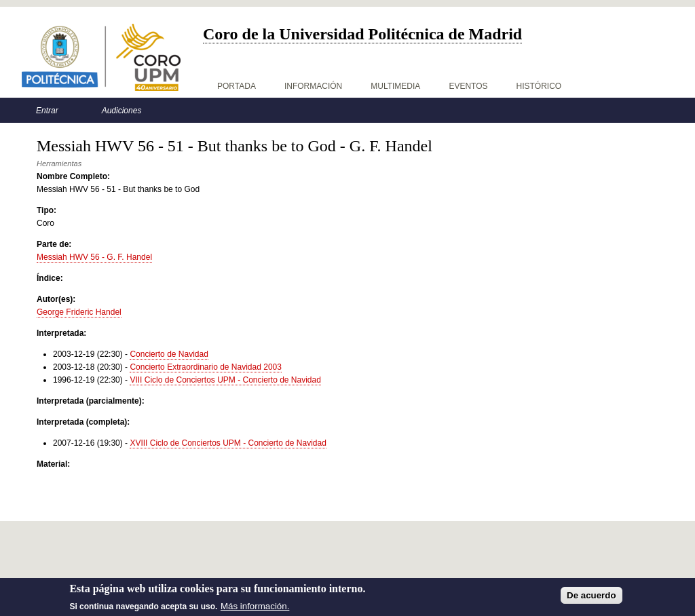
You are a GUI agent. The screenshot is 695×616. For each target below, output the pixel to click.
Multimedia (395, 86)
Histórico (539, 86)
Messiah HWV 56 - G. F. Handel (94, 257)
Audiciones (122, 111)
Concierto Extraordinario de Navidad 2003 (205, 367)
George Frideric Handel (79, 312)
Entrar (47, 111)
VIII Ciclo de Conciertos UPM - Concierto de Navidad (225, 380)
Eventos (468, 86)
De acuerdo (591, 599)
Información (313, 86)
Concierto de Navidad (169, 354)
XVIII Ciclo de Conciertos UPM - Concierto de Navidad (228, 443)
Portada (237, 86)
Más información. (255, 610)
